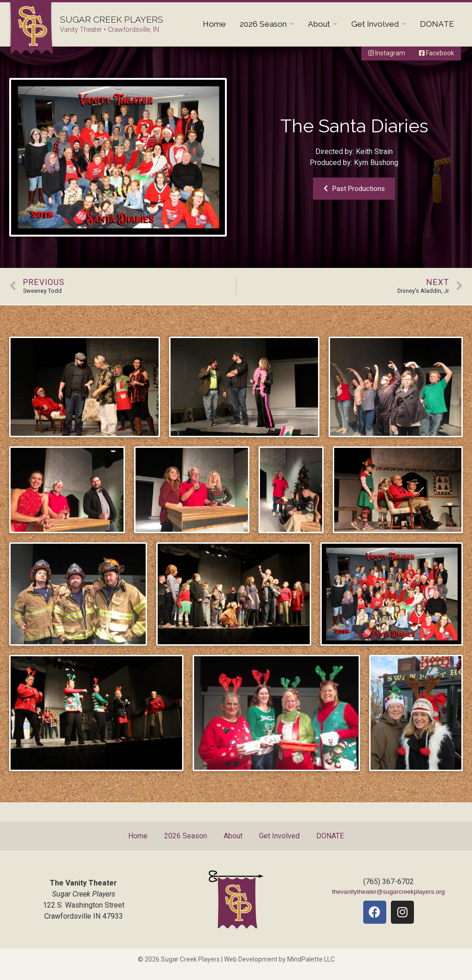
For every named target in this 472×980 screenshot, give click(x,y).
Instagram (387, 53)
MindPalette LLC (311, 959)
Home (214, 24)
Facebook (437, 53)
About (319, 24)
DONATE (437, 24)
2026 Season (263, 24)
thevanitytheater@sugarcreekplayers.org (388, 892)
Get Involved (375, 24)
